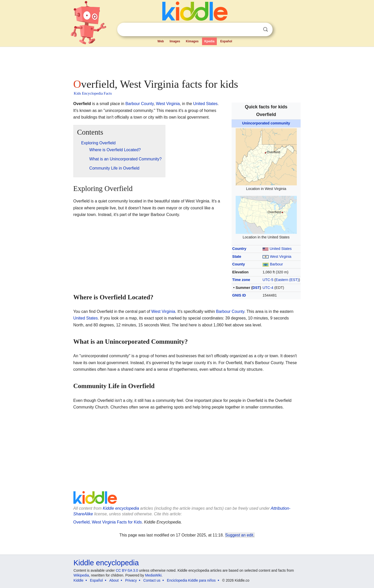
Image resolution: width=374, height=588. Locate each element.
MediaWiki (153, 575)
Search (265, 29)
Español (226, 41)
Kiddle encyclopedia (121, 508)
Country (239, 249)
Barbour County (139, 104)
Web (161, 41)
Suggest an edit (239, 535)
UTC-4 (268, 288)
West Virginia (280, 257)
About (114, 580)
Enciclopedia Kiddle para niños (191, 580)
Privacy (131, 580)
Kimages (192, 41)
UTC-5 (268, 280)
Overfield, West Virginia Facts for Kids (108, 522)
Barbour (276, 264)
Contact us (152, 580)
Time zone (241, 280)
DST (256, 288)
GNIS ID (239, 295)
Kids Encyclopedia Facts (93, 93)
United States (280, 249)
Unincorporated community (266, 123)
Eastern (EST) (287, 280)
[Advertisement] (187, 61)
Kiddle (79, 580)
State (237, 257)
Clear (255, 30)
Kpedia (209, 41)
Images (175, 41)
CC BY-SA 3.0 (127, 570)
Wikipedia (81, 575)
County (239, 264)
